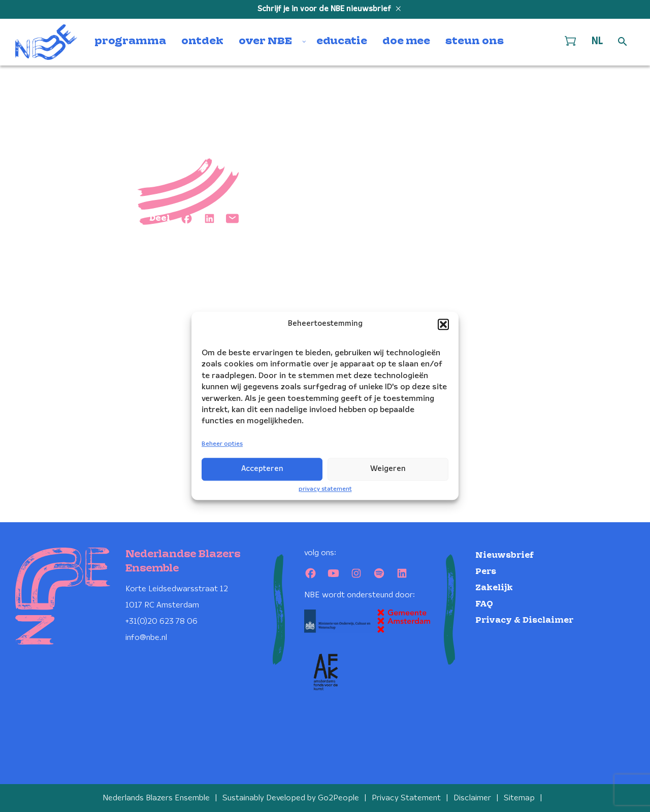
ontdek (202, 42)
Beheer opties (222, 444)
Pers (486, 572)
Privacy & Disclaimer (524, 620)
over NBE (265, 42)
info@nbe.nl (146, 638)
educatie (342, 42)
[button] (443, 324)
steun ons (475, 42)
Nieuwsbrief (505, 555)
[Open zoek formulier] (623, 42)
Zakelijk (494, 588)
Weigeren (388, 469)
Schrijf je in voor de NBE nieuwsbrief (325, 9)
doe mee (406, 42)
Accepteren (262, 469)
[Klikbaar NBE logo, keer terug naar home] (46, 42)
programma (130, 42)
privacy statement (325, 489)
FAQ (484, 604)
